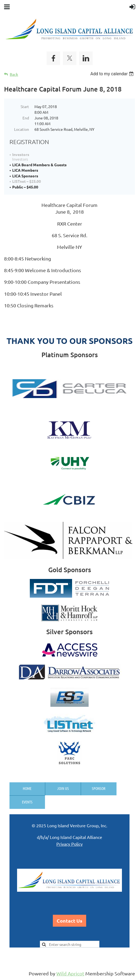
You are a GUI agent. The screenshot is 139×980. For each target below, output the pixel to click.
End (26, 118)
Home (27, 788)
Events (27, 802)
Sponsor (99, 788)
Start (25, 106)
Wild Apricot (70, 973)
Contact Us (69, 921)
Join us (63, 788)
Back (14, 74)
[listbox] (113, 74)
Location (22, 129)
